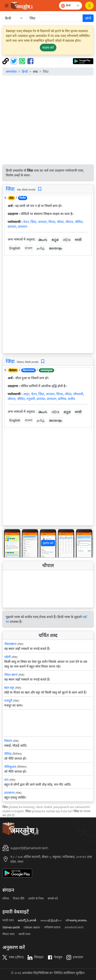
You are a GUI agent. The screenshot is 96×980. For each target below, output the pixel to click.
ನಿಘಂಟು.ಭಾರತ (11, 927)
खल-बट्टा (9, 688)
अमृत (26, 394)
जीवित (79, 222)
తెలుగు (43, 240)
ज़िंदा (33, 222)
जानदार (42, 222)
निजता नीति (19, 898)
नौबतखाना (10, 644)
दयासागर (9, 793)
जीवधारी (78, 394)
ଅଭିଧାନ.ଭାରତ (32, 927)
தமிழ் (41, 248)
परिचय (6, 898)
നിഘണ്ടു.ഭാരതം (76, 920)
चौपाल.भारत (8, 934)
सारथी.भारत (24, 934)
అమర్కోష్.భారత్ (27, 920)
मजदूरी (8, 701)
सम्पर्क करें (53, 898)
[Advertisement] (48, 121)
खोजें (88, 18)
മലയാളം (56, 248)
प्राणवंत (12, 227)
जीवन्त (69, 222)
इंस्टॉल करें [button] (48, 543)
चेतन (26, 222)
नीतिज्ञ (8, 754)
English (15, 248)
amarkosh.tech (74, 927)
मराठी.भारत (8, 920)
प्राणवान (22, 227)
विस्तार (8, 741)
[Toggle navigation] (7, 6)
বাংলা (29, 248)
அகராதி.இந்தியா (51, 920)
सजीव (71, 399)
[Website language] (70, 6)
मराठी (78, 240)
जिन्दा (52, 222)
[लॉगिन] (89, 6)
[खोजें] (55, 18)
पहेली (7, 657)
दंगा (6, 780)
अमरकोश (11, 72)
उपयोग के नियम (36, 898)
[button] (9, 543)
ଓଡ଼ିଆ (67, 240)
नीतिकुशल (10, 767)
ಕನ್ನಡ (55, 240)
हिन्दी (25, 72)
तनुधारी (31, 399)
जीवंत (60, 222)
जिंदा (10, 189)
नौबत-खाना (11, 675)
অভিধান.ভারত (52, 927)
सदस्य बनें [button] (48, 48)
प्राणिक (62, 399)
